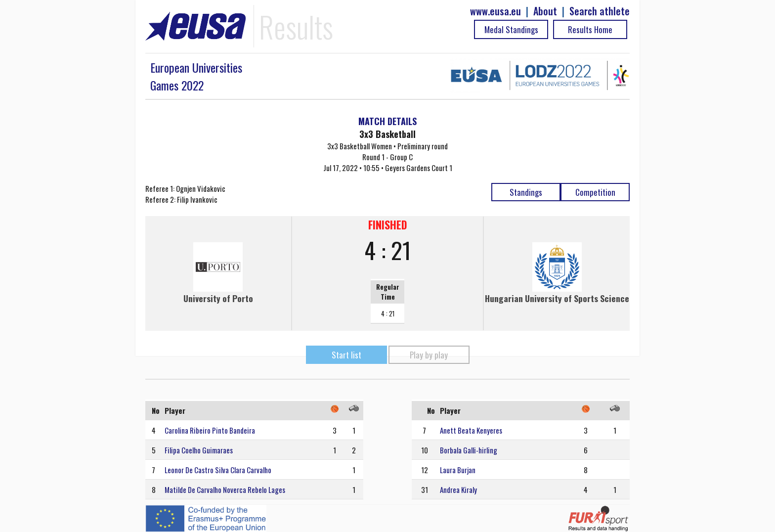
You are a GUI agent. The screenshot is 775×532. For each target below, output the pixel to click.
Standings (526, 192)
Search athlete (600, 11)
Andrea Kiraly (458, 489)
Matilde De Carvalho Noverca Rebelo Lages (225, 489)
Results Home (590, 29)
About (545, 11)
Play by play (429, 355)
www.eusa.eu (495, 11)
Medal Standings (511, 29)
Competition (595, 192)
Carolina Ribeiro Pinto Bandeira (210, 430)
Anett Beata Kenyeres (471, 430)
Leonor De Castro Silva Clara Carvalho (218, 470)
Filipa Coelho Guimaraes (199, 450)
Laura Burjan (458, 470)
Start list (346, 355)
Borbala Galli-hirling (469, 450)
